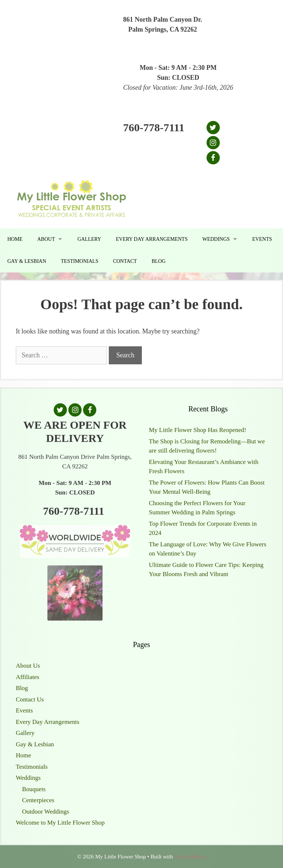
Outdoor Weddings (46, 812)
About (53, 239)
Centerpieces (38, 800)
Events (262, 239)
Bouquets (34, 789)
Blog (158, 261)
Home (15, 239)
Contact (125, 261)
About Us (28, 666)
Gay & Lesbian (27, 261)
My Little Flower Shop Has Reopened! (198, 430)
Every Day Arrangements (152, 239)
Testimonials (80, 261)
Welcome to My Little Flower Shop (60, 823)
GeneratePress (190, 857)
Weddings (223, 239)
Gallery (89, 239)
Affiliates (28, 677)
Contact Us (30, 699)
